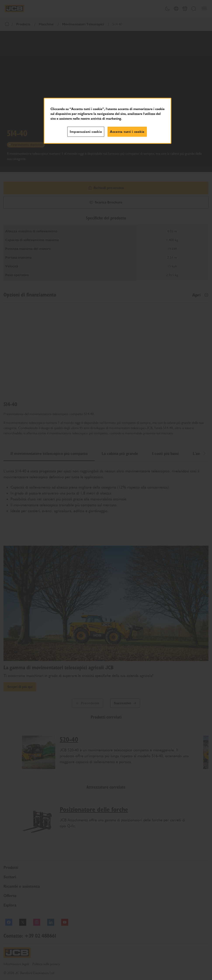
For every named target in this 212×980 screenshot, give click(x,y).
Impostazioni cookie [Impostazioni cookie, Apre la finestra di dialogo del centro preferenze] (86, 132)
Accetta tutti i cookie (127, 132)
